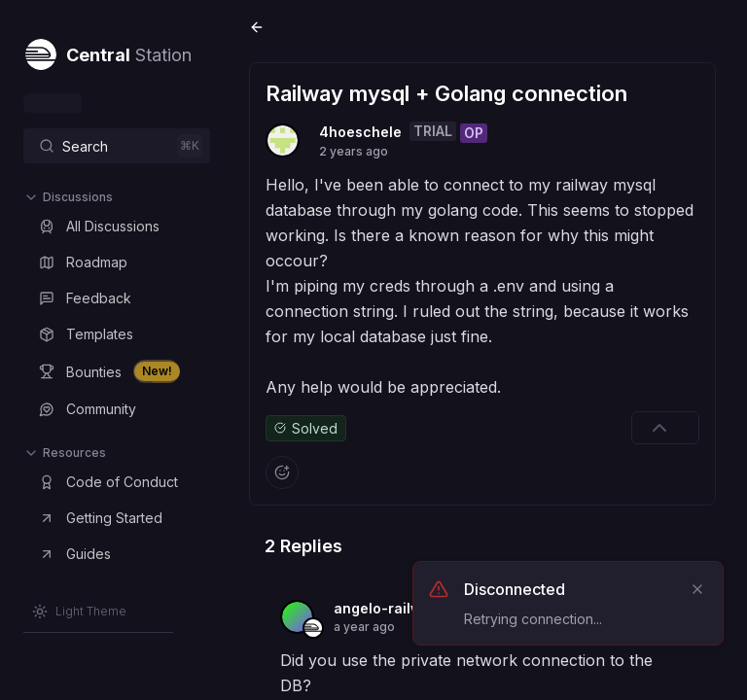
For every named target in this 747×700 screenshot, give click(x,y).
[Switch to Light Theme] (79, 612)
